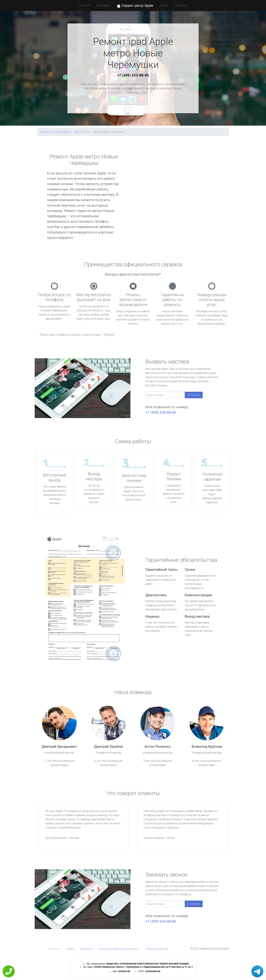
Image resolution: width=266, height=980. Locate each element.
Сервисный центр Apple (55, 132)
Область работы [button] (156, 949)
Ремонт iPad (81, 132)
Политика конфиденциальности (118, 949)
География (103, 5)
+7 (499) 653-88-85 (133, 75)
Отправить (194, 395)
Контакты (181, 5)
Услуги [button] (83, 5)
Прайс (164, 5)
